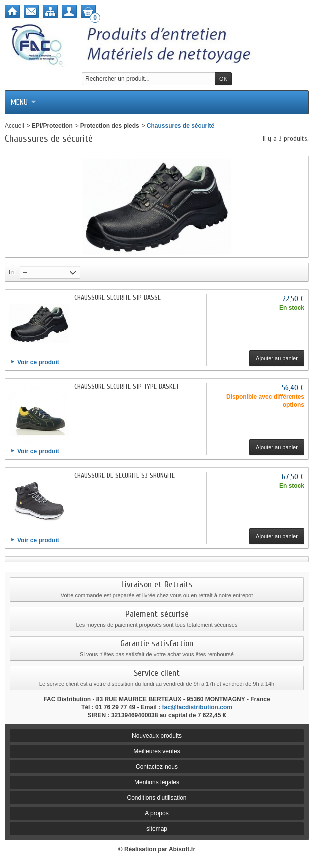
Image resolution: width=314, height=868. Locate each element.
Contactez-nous (157, 767)
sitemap (157, 829)
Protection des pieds (110, 126)
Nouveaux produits (157, 736)
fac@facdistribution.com (197, 707)
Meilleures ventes (157, 751)
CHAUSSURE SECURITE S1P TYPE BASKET (127, 387)
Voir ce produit (38, 362)
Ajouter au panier (277, 358)
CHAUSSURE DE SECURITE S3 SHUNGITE (125, 475)
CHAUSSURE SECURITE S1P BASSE (118, 298)
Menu (23, 102)
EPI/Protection (52, 126)
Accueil (15, 126)
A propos (157, 813)
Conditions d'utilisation (157, 798)
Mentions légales (157, 782)
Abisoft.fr (182, 849)
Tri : (13, 272)
